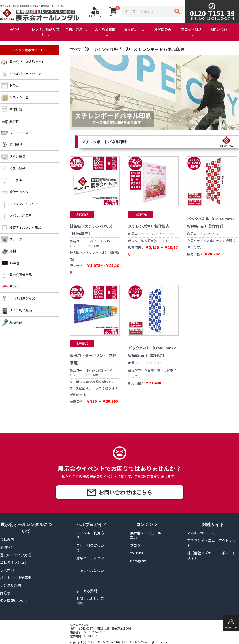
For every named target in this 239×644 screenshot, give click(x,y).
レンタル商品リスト (45, 32)
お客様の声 (163, 29)
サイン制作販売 (108, 49)
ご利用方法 (74, 29)
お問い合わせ (220, 29)
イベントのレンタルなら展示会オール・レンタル (116, 642)
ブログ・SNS (191, 29)
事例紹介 (131, 29)
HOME (14, 29)
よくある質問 (105, 29)
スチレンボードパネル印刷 (159, 49)
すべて (76, 49)
